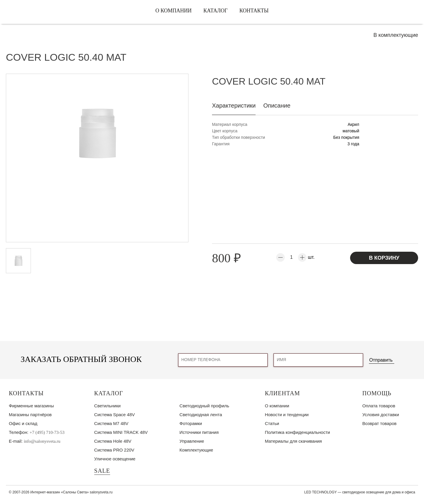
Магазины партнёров (30, 415)
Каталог (216, 11)
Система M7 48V (111, 423)
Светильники (107, 406)
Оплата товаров (379, 406)
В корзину (384, 258)
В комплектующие (396, 35)
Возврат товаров (380, 423)
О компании (174, 11)
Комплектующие (196, 450)
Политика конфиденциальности (297, 432)
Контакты (254, 11)
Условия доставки (381, 415)
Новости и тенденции (287, 415)
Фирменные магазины (31, 406)
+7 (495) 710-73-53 (47, 432)
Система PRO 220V (114, 450)
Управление (192, 441)
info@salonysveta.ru (42, 441)
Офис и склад (23, 423)
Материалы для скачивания (293, 441)
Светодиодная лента (201, 415)
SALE (102, 471)
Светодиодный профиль (204, 406)
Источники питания (199, 432)
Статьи (272, 423)
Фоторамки (191, 423)
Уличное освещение (115, 459)
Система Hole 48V (113, 441)
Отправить (381, 360)
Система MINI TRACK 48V (121, 432)
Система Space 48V (115, 415)
